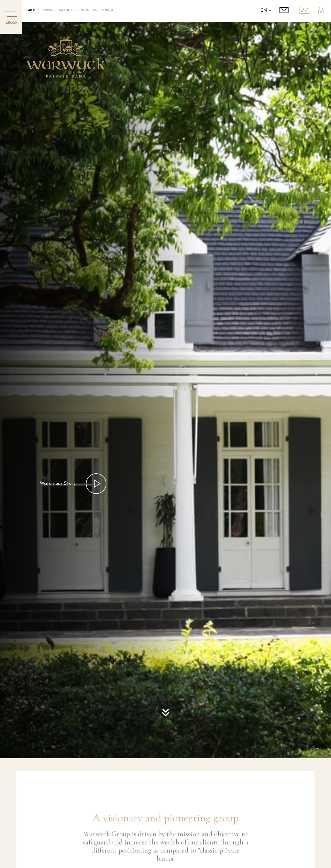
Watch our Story (58, 483)
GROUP (33, 10)
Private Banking (58, 10)
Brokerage (104, 10)
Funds (83, 10)
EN (266, 11)
